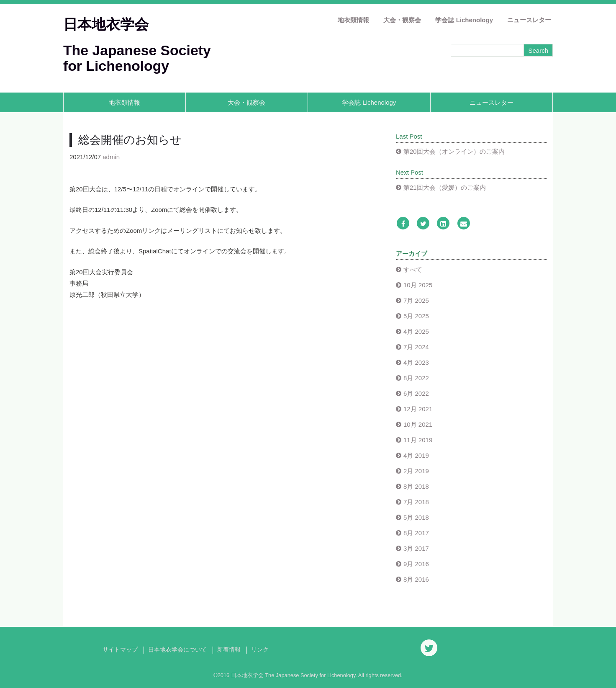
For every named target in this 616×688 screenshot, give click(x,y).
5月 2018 (416, 517)
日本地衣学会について (177, 650)
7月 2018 (416, 502)
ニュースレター (529, 20)
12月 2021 (418, 409)
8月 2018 (416, 486)
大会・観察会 (402, 20)
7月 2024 (416, 347)
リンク (260, 650)
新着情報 (229, 650)
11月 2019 (418, 440)
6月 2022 (416, 393)
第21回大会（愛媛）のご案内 (445, 187)
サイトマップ (120, 650)
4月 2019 (416, 455)
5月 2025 (416, 316)
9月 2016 (416, 564)
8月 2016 (416, 579)
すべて (413, 269)
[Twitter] (423, 224)
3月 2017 (416, 548)
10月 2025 (418, 285)
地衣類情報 (353, 20)
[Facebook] (403, 224)
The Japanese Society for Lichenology (137, 58)
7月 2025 (416, 300)
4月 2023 (416, 362)
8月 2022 (416, 378)
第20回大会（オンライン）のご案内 (454, 151)
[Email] (464, 224)
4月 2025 (416, 331)
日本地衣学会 (106, 24)
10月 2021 (418, 424)
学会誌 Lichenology (464, 20)
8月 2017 (416, 533)
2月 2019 (416, 471)
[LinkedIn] (443, 224)
